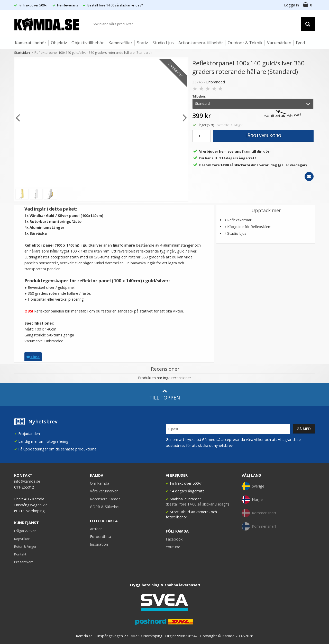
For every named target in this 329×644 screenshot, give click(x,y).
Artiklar (96, 529)
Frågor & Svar (25, 531)
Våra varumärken (104, 491)
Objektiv (59, 43)
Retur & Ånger (25, 546)
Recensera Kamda (105, 499)
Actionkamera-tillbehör (201, 43)
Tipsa (33, 357)
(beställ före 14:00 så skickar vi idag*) (197, 504)
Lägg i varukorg (263, 136)
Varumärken (279, 43)
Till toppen (165, 395)
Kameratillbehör (31, 43)
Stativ (142, 43)
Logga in (291, 5)
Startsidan (22, 53)
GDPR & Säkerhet (105, 507)
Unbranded (215, 82)
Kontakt (20, 554)
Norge (252, 500)
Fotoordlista (100, 537)
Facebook (174, 539)
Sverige (253, 486)
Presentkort (23, 562)
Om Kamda (100, 483)
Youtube (173, 547)
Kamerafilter (120, 43)
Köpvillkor (22, 539)
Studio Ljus (163, 43)
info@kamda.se (27, 481)
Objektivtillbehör (88, 43)
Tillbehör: (199, 96)
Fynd (300, 43)
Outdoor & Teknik (245, 43)
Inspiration (99, 544)
